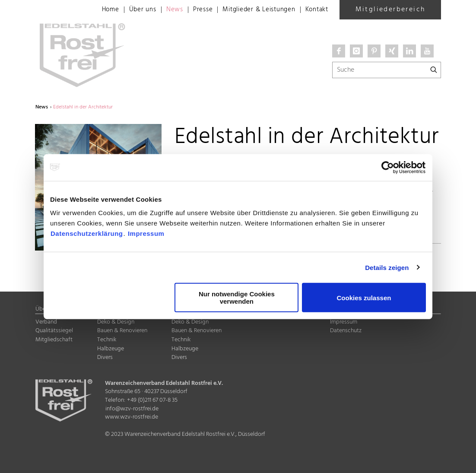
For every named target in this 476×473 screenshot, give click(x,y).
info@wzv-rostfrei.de (132, 409)
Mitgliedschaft (54, 340)
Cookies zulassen (364, 297)
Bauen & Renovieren (122, 331)
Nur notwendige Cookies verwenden (237, 298)
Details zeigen (387, 267)
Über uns (131, 10)
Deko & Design (116, 322)
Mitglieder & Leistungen (254, 10)
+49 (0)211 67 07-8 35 (152, 400)
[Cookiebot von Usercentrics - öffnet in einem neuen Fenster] (388, 167)
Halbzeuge (111, 349)
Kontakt (316, 10)
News (164, 10)
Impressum (146, 233)
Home (97, 10)
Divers (105, 357)
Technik (107, 340)
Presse (194, 10)
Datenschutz (346, 331)
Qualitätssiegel (54, 331)
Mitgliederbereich (390, 10)
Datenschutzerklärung (87, 233)
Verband (46, 322)
